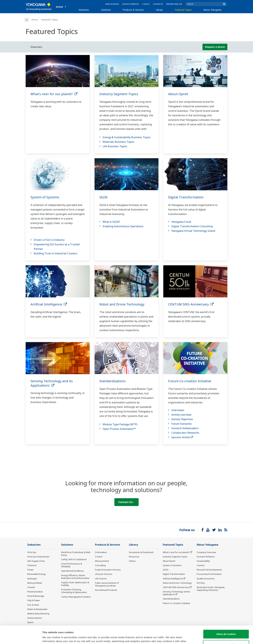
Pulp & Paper (34, 600)
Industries (84, 10)
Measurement (102, 561)
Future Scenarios (182, 424)
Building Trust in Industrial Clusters (56, 253)
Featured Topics (183, 10)
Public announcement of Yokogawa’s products (107, 584)
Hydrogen (32, 579)
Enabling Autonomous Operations (123, 226)
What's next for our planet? (54, 94)
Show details (169, 638)
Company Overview (206, 552)
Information (101, 552)
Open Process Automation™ (119, 429)
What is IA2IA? (111, 222)
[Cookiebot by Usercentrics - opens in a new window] (21, 638)
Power (30, 570)
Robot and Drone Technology (122, 304)
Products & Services (133, 10)
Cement (31, 587)
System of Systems (45, 197)
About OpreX (178, 94)
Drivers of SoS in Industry (49, 240)
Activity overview (181, 415)
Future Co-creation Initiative (190, 381)
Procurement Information (209, 574)
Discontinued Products (106, 590)
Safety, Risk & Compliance (74, 559)
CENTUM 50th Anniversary (191, 304)
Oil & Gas (32, 552)
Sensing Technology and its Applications (52, 383)
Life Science (101, 579)
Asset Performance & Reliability (72, 565)
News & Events (112, 4)
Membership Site (174, 4)
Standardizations (113, 381)
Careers (146, 4)
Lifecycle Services (104, 574)
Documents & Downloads (141, 552)
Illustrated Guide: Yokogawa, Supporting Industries (211, 589)
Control (99, 557)
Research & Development (209, 570)
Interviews (178, 410)
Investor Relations (131, 4)
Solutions (106, 10)
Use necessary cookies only (226, 627)
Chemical (32, 565)
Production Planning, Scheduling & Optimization (74, 591)
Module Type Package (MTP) (120, 424)
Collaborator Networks (185, 433)
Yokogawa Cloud (181, 222)
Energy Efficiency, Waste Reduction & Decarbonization (75, 577)
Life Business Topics (115, 146)
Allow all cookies (226, 616)
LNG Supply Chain (36, 561)
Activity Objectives (182, 419)
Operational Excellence (72, 571)
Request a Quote (215, 47)
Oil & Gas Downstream (38, 557)
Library (159, 10)
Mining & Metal (35, 583)
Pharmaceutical (35, 592)
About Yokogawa (212, 10)
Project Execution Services (108, 570)
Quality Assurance (206, 579)
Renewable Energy (37, 574)
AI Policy (201, 583)
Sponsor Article (182, 437)
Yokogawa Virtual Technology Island (193, 231)
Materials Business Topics (118, 142)
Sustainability (203, 561)
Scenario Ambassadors (185, 428)
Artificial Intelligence (49, 304)
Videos (132, 561)
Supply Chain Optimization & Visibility (75, 584)
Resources (134, 557)
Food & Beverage (36, 596)
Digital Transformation (186, 197)
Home (35, 20)
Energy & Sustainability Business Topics (127, 137)
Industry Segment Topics (119, 94)
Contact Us (158, 4)
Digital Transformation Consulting (192, 226)
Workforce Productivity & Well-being (76, 554)
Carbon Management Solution (76, 597)
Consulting (100, 565)
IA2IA (104, 197)
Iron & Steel (33, 605)
